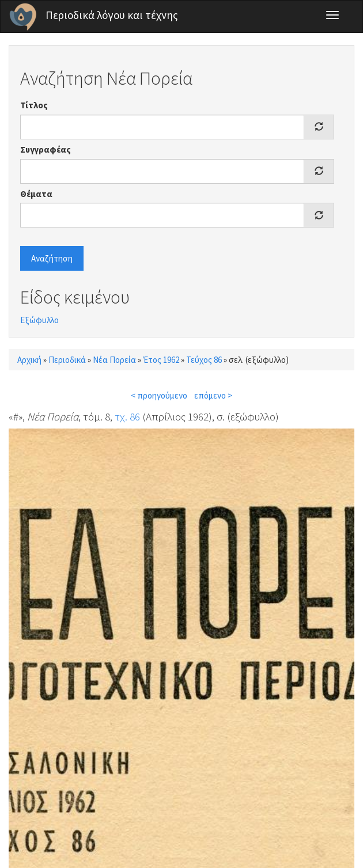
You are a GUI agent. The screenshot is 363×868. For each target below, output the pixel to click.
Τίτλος (34, 105)
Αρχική (29, 360)
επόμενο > (213, 395)
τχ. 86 (127, 416)
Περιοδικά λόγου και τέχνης (112, 15)
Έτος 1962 (161, 360)
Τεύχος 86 (204, 360)
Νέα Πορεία (114, 360)
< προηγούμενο (159, 395)
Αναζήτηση (52, 258)
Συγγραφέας (46, 149)
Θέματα (36, 194)
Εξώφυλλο (39, 320)
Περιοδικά (67, 360)
